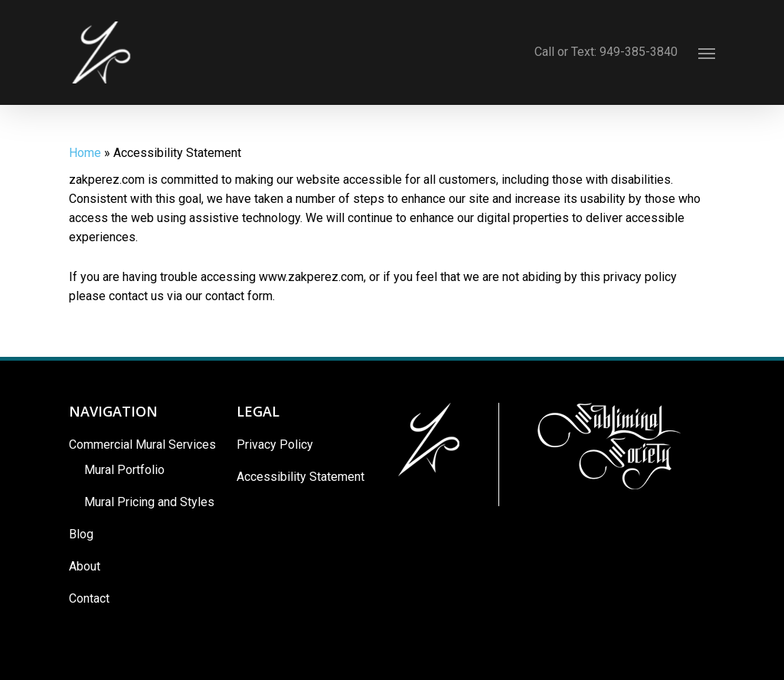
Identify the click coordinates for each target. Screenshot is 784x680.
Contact (89, 598)
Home (85, 153)
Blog (81, 534)
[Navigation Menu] (707, 53)
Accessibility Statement (301, 477)
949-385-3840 (644, 52)
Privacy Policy (275, 445)
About (85, 566)
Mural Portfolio (124, 470)
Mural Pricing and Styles (149, 502)
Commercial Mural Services (142, 445)
